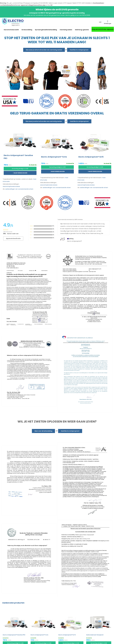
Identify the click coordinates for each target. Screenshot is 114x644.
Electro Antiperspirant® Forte (39, 635)
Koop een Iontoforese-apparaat (103, 29)
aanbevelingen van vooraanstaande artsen (19, 189)
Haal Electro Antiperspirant (79, 50)
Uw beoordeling (27, 30)
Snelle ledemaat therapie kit (95, 635)
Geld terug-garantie (82, 30)
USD (100, 22)
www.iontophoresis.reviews (11, 186)
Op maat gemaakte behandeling (46, 30)
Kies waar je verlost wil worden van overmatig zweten (44, 50)
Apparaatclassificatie (13, 238)
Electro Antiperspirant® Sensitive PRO (14, 635)
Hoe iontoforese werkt (11, 30)
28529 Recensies (8, 232)
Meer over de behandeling (43, 431)
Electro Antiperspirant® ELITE (67, 635)
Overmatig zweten (66, 30)
